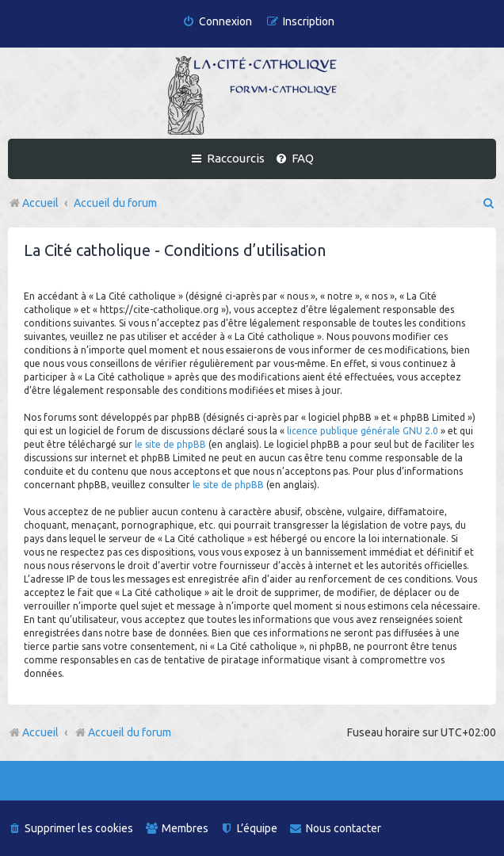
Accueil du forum (122, 732)
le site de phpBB (170, 444)
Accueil (40, 732)
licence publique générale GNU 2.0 (363, 431)
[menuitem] (217, 22)
